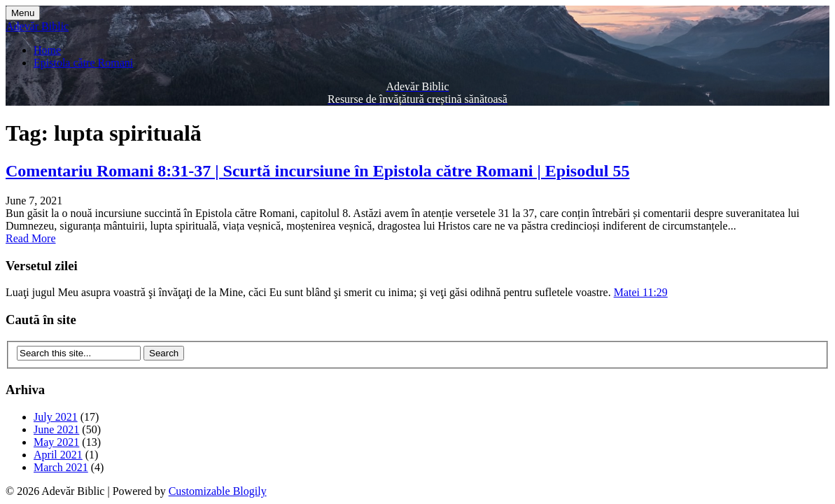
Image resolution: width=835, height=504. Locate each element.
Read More (31, 238)
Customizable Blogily (218, 491)
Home (47, 50)
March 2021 (61, 467)
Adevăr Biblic (37, 26)
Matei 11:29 (641, 292)
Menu (23, 13)
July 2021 (56, 417)
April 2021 (58, 455)
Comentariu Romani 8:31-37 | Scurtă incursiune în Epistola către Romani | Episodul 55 (318, 171)
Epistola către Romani (83, 63)
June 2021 (56, 429)
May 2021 (56, 442)
